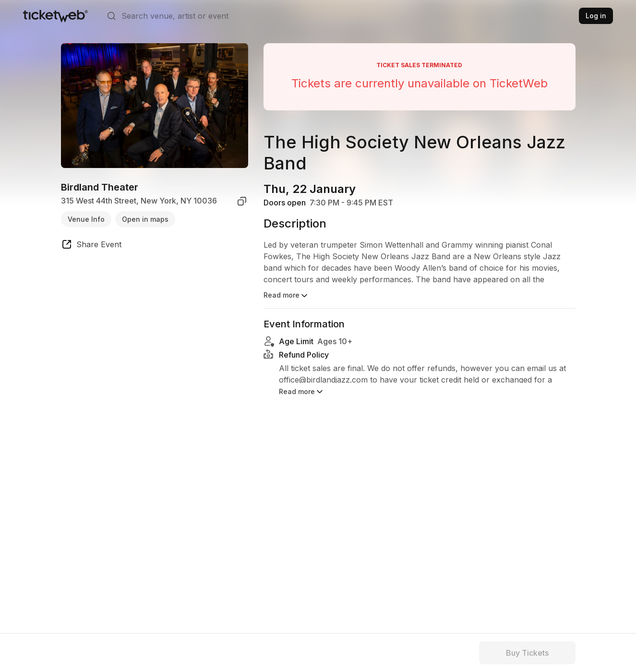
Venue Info (86, 219)
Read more (286, 296)
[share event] (91, 246)
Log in (596, 16)
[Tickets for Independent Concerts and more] (55, 16)
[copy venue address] (242, 201)
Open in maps (145, 219)
